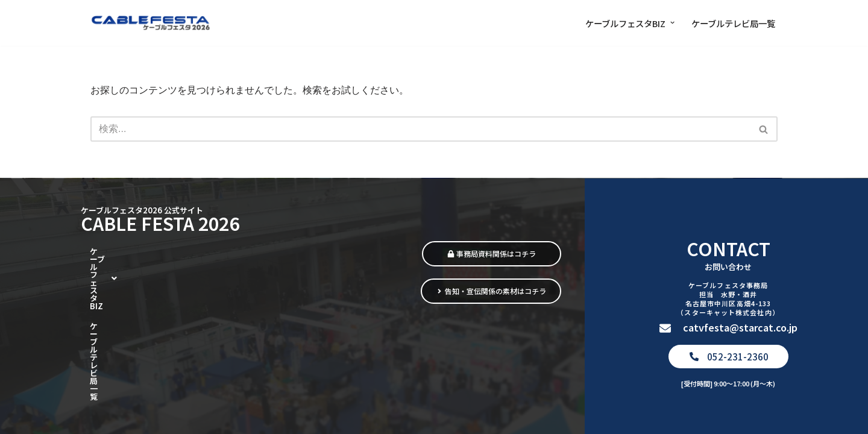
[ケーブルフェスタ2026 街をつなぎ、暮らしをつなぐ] (151, 23)
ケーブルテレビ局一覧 (733, 23)
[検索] (420, 129)
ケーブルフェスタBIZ (138, 328)
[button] (672, 23)
